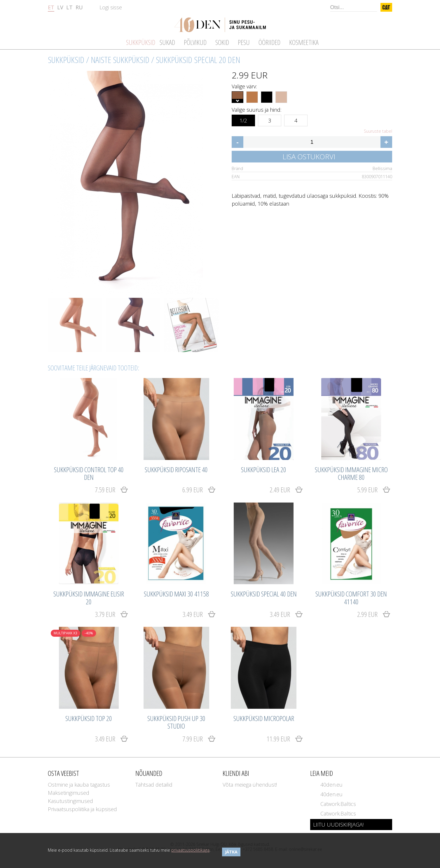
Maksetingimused (69, 793)
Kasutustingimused (70, 801)
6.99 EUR (193, 490)
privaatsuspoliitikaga (190, 850)
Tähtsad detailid (154, 785)
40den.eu (331, 785)
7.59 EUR (105, 490)
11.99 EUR (278, 739)
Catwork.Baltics (338, 804)
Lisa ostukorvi (309, 156)
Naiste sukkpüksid (120, 60)
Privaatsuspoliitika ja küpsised (82, 809)
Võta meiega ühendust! (250, 785)
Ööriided (269, 42)
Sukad (167, 42)
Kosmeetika (304, 42)
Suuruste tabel (378, 131)
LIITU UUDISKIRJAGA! (338, 825)
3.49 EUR (193, 614)
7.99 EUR (193, 739)
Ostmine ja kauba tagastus (79, 785)
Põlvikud (195, 42)
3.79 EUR (105, 614)
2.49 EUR (280, 490)
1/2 (243, 119)
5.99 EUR (367, 490)
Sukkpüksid (66, 60)
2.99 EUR (367, 614)
